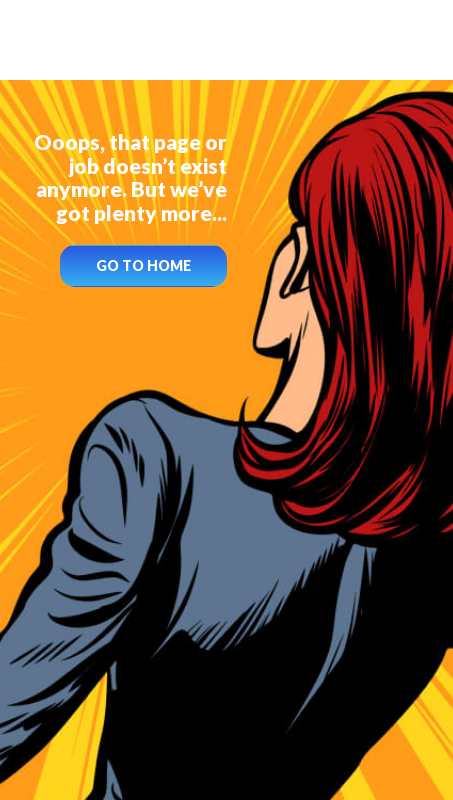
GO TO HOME (143, 265)
